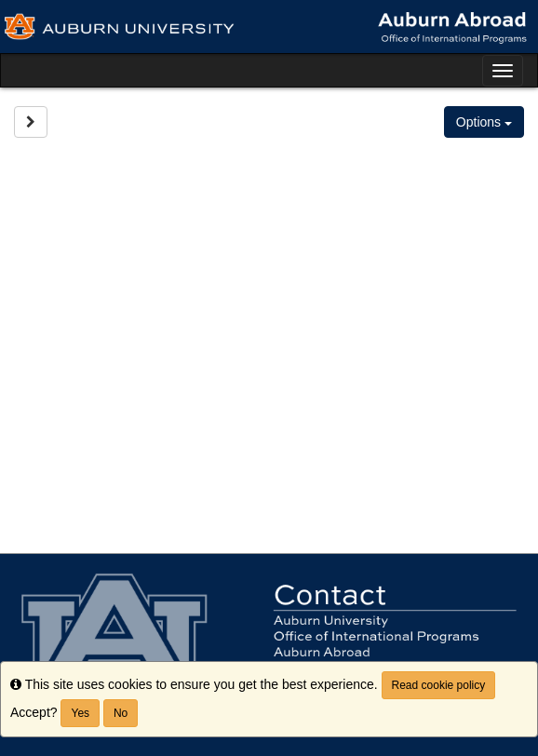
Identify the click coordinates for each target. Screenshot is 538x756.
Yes (80, 713)
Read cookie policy (439, 685)
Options (484, 122)
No (121, 713)
